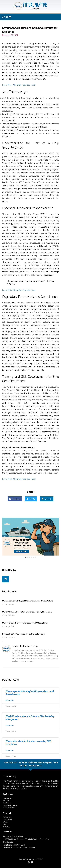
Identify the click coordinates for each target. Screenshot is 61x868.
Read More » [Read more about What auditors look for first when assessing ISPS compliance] (10, 750)
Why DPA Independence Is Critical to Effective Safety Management (27, 612)
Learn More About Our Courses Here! (19, 85)
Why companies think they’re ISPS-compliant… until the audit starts (28, 601)
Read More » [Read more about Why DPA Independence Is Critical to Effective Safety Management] (10, 725)
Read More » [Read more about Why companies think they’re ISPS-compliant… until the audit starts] (10, 700)
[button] (6, 17)
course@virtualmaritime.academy (21, 848)
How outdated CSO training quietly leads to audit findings (24, 634)
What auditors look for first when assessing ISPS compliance (25, 623)
